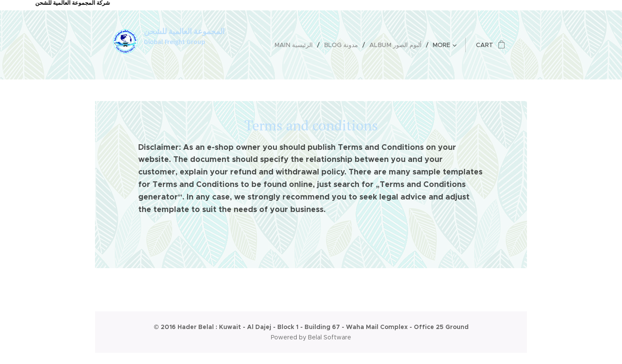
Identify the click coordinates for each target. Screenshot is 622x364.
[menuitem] (298, 45)
